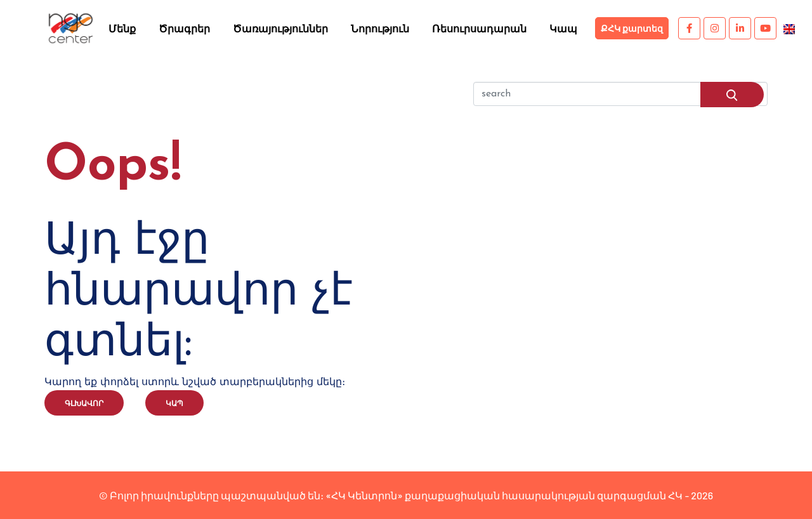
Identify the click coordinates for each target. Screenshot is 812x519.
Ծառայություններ (280, 28)
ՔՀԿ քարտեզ (632, 28)
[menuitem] (789, 28)
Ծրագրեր (184, 28)
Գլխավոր (84, 403)
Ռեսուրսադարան (479, 28)
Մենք (122, 28)
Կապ (563, 28)
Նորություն (380, 28)
